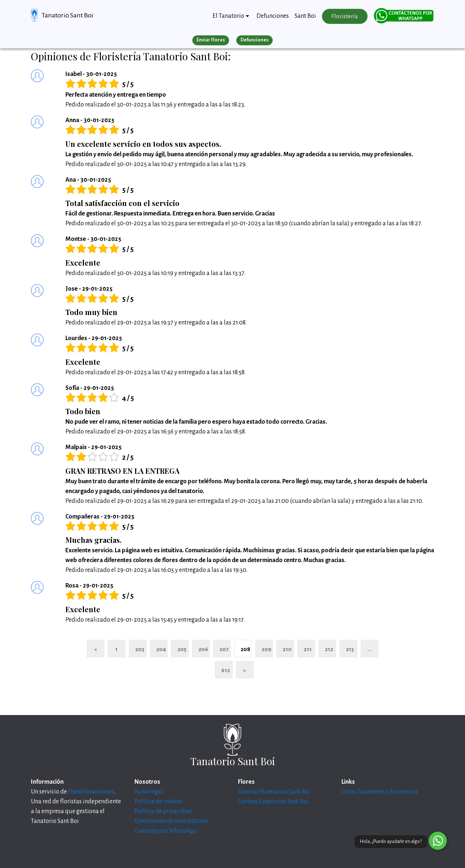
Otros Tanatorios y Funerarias (380, 792)
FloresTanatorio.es (91, 792)
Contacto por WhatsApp (166, 831)
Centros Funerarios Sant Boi (273, 802)
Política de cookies (159, 802)
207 (224, 649)
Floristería (345, 16)
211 (308, 649)
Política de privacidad (163, 811)
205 (182, 649)
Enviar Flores (211, 40)
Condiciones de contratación (171, 821)
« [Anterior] (95, 649)
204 (161, 649)
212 (329, 649)
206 (203, 649)
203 (140, 649)
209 (266, 649)
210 (287, 649)
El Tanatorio (228, 16)
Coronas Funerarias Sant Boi (274, 792)
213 (350, 649)
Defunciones (273, 16)
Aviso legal (149, 792)
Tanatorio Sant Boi (68, 15)
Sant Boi (305, 16)
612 (226, 670)
